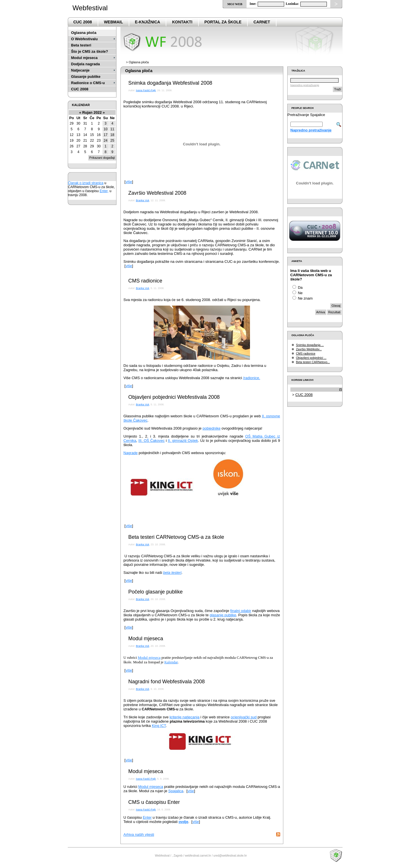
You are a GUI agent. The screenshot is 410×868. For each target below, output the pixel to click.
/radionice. (252, 378)
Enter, (104, 191)
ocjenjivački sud (244, 717)
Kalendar (171, 662)
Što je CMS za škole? (90, 51)
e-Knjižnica (148, 22)
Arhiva (321, 312)
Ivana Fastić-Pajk (146, 90)
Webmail (113, 22)
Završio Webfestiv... (309, 349)
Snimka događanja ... (310, 345)
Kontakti (182, 22)
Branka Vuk (143, 200)
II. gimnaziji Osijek (183, 441)
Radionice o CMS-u (88, 83)
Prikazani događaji (102, 158)
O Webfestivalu (85, 39)
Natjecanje (80, 70)
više (129, 182)
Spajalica (176, 791)
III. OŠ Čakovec (151, 441)
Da (300, 287)
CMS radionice (306, 354)
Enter (147, 817)
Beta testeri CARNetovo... (313, 362)
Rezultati (334, 312)
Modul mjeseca (84, 58)
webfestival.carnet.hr (198, 856)
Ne (300, 293)
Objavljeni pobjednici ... (311, 358)
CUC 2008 (83, 22)
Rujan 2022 (92, 112)
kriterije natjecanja (185, 717)
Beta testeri (81, 45)
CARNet (262, 22)
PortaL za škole (223, 22)
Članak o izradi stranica (86, 183)
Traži (337, 89)
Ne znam (305, 298)
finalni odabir (241, 611)
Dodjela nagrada (86, 64)
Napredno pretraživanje (305, 85)
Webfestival (90, 8)
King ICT (159, 726)
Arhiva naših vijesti (139, 835)
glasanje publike (223, 615)
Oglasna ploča (84, 33)
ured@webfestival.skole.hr (230, 856)
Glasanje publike (86, 77)
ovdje (183, 822)
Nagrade (131, 453)
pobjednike (211, 428)
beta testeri (172, 573)
